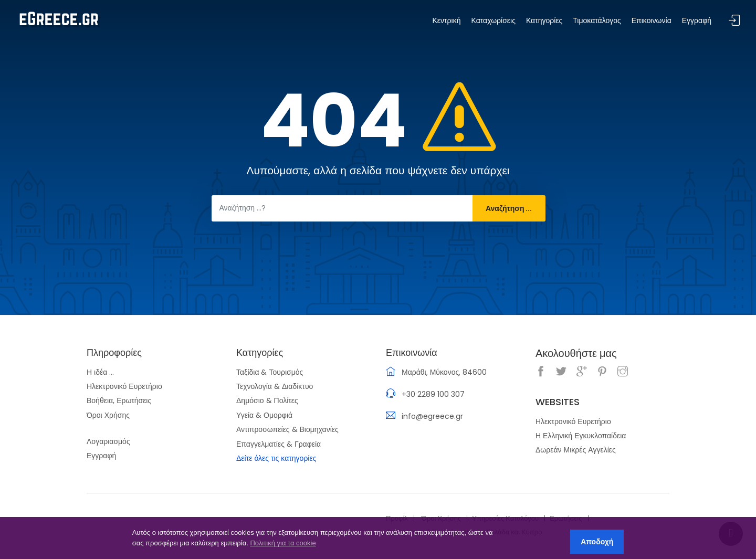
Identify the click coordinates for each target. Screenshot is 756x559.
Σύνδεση (734, 21)
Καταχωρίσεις (493, 20)
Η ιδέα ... (100, 372)
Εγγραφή (101, 456)
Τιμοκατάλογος (597, 20)
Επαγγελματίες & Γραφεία (279, 444)
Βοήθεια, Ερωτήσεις (119, 400)
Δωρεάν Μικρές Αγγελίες (576, 450)
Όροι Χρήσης (108, 415)
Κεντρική (446, 20)
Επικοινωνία (652, 20)
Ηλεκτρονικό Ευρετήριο (124, 386)
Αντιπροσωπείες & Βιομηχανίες (287, 429)
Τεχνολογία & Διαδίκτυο (275, 386)
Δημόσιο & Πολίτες (267, 400)
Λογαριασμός (108, 441)
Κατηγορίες (544, 20)
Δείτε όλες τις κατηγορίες (276, 458)
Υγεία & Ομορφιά (264, 415)
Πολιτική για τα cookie (283, 543)
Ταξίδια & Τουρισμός (270, 372)
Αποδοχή (597, 542)
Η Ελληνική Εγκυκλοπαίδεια (581, 436)
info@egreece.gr (432, 416)
